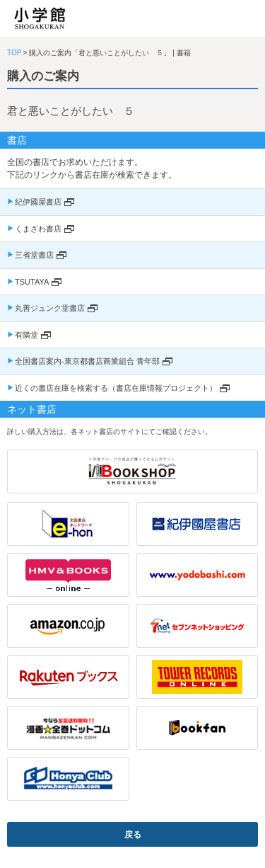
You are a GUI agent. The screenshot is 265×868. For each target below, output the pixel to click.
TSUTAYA (32, 282)
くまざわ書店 (38, 229)
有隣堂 (26, 335)
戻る (133, 835)
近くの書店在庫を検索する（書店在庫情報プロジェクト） (116, 388)
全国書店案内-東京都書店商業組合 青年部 (87, 361)
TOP (14, 53)
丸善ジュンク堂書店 (50, 308)
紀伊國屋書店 (38, 202)
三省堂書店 (34, 255)
